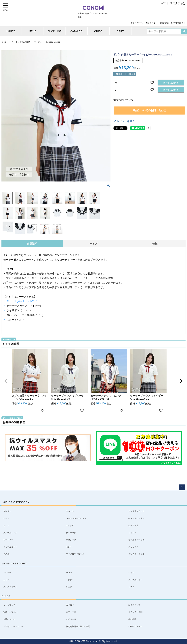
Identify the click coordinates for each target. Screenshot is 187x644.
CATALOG (76, 31)
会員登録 (164, 23)
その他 (6, 554)
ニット (6, 580)
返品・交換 (71, 612)
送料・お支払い (10, 612)
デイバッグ (71, 533)
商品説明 (32, 244)
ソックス (132, 533)
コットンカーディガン (76, 518)
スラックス (133, 547)
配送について (134, 605)
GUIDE (98, 31)
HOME (4, 42)
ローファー (8, 540)
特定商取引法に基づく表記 (78, 626)
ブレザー (7, 511)
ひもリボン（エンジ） (19, 310)
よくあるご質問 (135, 612)
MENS (33, 31)
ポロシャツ (71, 540)
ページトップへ (182, 487)
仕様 (155, 244)
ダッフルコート (10, 547)
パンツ (69, 572)
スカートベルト (15, 320)
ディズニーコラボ (136, 554)
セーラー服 (13, 42)
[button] (6, 381)
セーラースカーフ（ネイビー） (24, 306)
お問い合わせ (9, 619)
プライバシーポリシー (13, 626)
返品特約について (124, 100)
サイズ (93, 244)
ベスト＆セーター (136, 518)
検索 (184, 31)
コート (131, 587)
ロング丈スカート (136, 511)
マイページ (138, 23)
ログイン (152, 23)
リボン (6, 525)
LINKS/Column (135, 626)
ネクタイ (70, 525)
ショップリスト (10, 605)
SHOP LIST (55, 31)
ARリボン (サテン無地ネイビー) (25, 315)
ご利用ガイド (179, 23)
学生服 (69, 587)
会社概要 (132, 619)
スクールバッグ (10, 533)
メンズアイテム (10, 587)
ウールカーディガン (137, 540)
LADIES (11, 31)
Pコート (70, 547)
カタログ (70, 605)
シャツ (6, 518)
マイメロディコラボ (75, 554)
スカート (70, 511)
